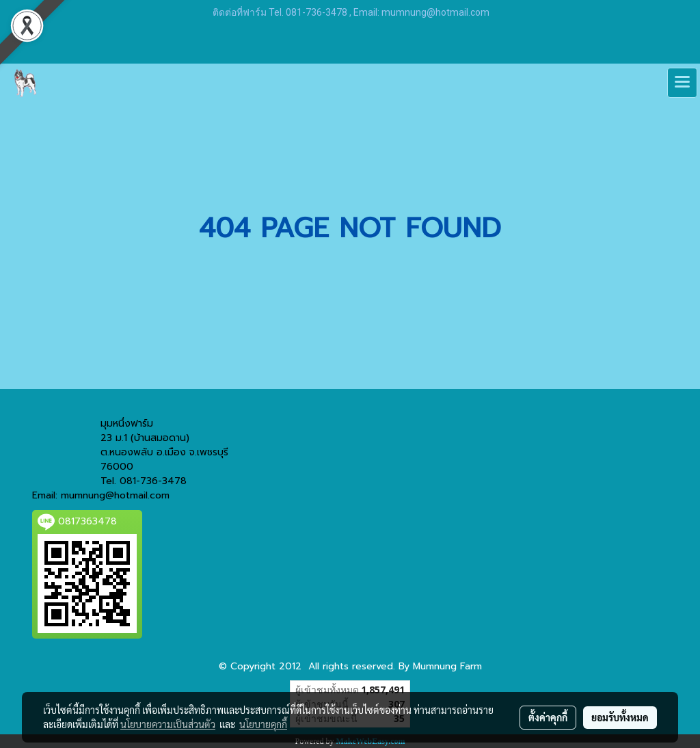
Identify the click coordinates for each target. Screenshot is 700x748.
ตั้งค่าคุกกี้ (548, 717)
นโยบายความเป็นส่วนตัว (168, 724)
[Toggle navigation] (682, 83)
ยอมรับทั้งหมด (620, 717)
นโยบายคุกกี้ (263, 724)
